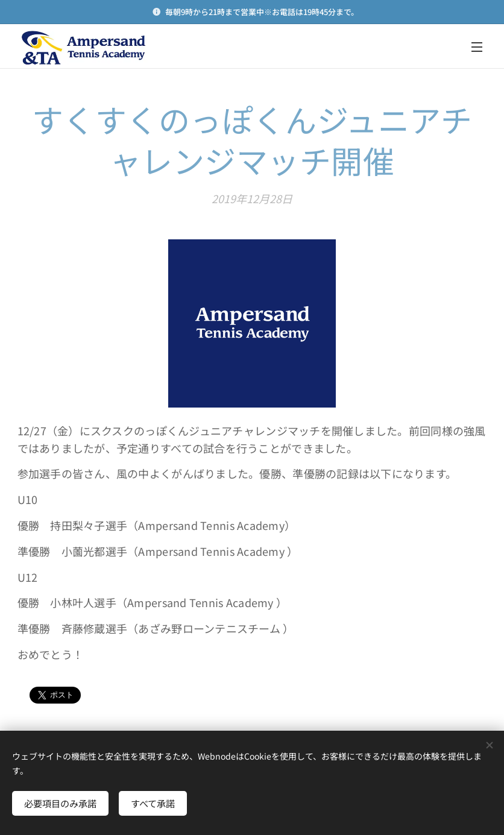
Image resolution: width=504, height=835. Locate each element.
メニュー (477, 47)
